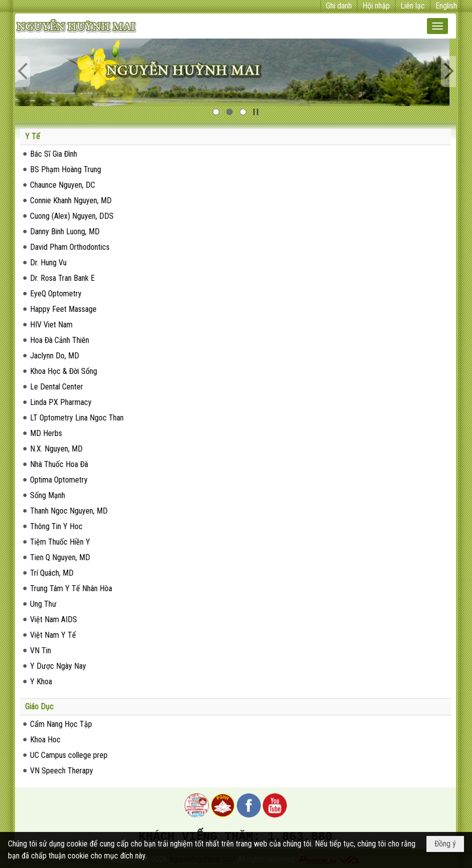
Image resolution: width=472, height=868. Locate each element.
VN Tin (41, 650)
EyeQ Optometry (56, 294)
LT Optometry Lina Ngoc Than (77, 418)
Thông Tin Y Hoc (56, 526)
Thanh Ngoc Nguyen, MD (69, 511)
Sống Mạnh (48, 495)
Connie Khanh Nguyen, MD (71, 200)
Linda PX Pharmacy (61, 402)
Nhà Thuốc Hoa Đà (59, 464)
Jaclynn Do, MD (55, 356)
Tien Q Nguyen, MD (60, 557)
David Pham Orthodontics (70, 247)
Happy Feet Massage (63, 309)
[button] (437, 26)
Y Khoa (41, 682)
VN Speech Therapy (62, 771)
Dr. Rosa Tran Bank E (62, 278)
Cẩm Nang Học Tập (61, 724)
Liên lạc (413, 6)
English (446, 6)
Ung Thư (43, 604)
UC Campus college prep (69, 755)
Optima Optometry (59, 480)
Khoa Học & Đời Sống (64, 371)
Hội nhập (376, 6)
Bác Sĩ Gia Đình (54, 154)
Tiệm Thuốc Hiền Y (60, 542)
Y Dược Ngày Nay (58, 666)
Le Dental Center (57, 387)
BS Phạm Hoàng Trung (66, 169)
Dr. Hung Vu (48, 263)
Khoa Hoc (45, 740)
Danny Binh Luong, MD (65, 232)
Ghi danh (339, 6)
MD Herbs (46, 433)
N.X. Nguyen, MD (56, 449)
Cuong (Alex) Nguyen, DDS (72, 216)
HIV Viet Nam (51, 325)
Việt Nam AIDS (54, 619)
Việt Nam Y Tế (53, 635)
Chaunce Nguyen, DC (63, 185)
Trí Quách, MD (52, 573)
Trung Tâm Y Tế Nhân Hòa (71, 588)
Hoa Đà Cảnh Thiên (60, 340)
